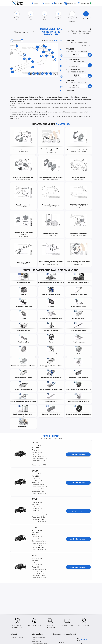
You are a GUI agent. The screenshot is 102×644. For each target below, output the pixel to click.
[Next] (68, 32)
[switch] (55, 41)
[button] (91, 29)
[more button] (86, 55)
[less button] (81, 55)
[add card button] (90, 55)
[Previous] (34, 32)
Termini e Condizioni (38, 637)
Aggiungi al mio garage (78, 454)
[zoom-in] (22, 41)
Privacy (34, 639)
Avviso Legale (36, 641)
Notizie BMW (84, 3)
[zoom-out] (12, 41)
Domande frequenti (17, 637)
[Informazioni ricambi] (61, 56)
